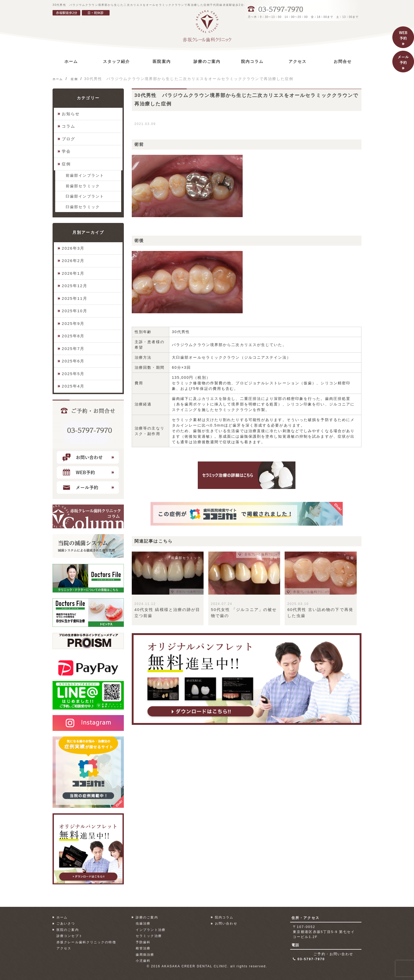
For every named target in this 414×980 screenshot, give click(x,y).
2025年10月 (75, 311)
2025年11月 (75, 298)
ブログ (69, 139)
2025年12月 (75, 286)
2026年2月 (73, 261)
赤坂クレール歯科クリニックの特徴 (86, 942)
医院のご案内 (68, 930)
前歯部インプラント (85, 175)
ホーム (62, 917)
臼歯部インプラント (85, 196)
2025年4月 (73, 386)
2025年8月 (73, 336)
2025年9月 (73, 323)
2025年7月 (73, 349)
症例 (66, 164)
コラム (69, 126)
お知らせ (71, 114)
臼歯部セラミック (83, 207)
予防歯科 (143, 942)
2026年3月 (73, 248)
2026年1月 (73, 273)
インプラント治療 (151, 930)
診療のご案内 (147, 917)
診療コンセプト (70, 936)
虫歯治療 (143, 923)
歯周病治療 (145, 955)
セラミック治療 (149, 936)
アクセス (64, 948)
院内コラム (224, 917)
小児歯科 (143, 961)
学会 (66, 151)
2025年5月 (73, 374)
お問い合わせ (226, 923)
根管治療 (143, 948)
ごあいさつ (66, 923)
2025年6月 (73, 361)
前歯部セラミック (83, 186)
